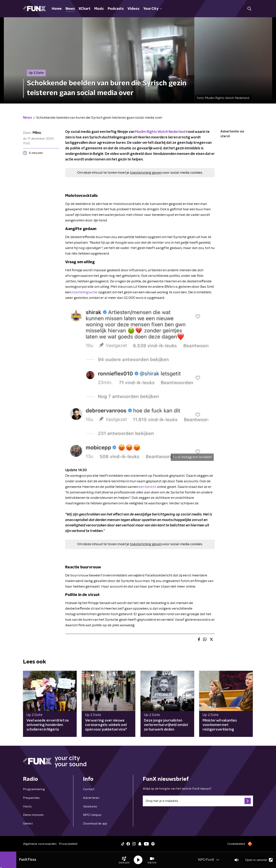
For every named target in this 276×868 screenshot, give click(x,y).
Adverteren (91, 798)
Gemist (28, 824)
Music (99, 9)
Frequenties (31, 798)
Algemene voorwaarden (40, 844)
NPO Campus (92, 815)
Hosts (27, 806)
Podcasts (116, 9)
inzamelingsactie (84, 292)
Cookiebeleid (236, 844)
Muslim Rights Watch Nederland (160, 132)
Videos (133, 9)
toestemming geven (146, 173)
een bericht (147, 487)
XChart (85, 9)
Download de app (95, 824)
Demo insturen (33, 815)
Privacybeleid (68, 844)
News (70, 9)
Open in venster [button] (259, 860)
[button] (124, 860)
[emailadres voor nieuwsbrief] (198, 801)
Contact (89, 789)
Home (57, 9)
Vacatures (90, 806)
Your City (152, 9)
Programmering (34, 789)
